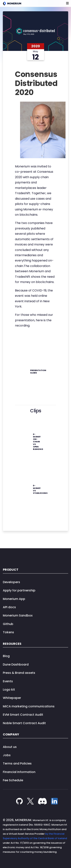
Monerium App (14, 599)
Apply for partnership (19, 590)
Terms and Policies (17, 763)
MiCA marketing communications (29, 706)
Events (8, 681)
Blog (6, 656)
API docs (9, 607)
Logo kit (9, 690)
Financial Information (19, 772)
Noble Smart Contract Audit (24, 723)
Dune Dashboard (16, 664)
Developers (11, 582)
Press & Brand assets (19, 673)
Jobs (7, 755)
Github (8, 624)
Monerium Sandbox (18, 615)
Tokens (8, 632)
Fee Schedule (13, 780)
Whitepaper (12, 698)
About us (10, 747)
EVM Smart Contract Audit (23, 715)
